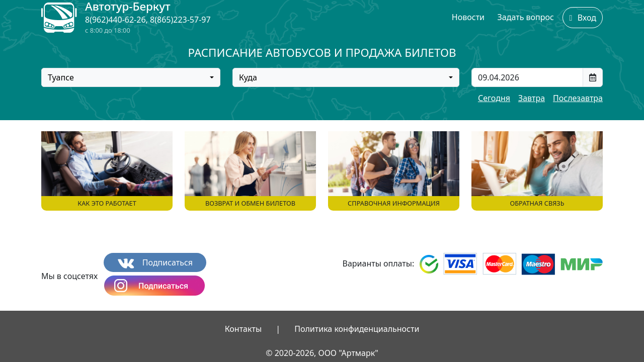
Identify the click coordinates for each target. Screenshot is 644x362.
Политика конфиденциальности (357, 329)
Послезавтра (578, 98)
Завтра (532, 98)
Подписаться (155, 263)
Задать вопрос (526, 17)
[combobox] (131, 77)
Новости (468, 17)
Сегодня (494, 98)
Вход (583, 18)
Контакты (243, 329)
